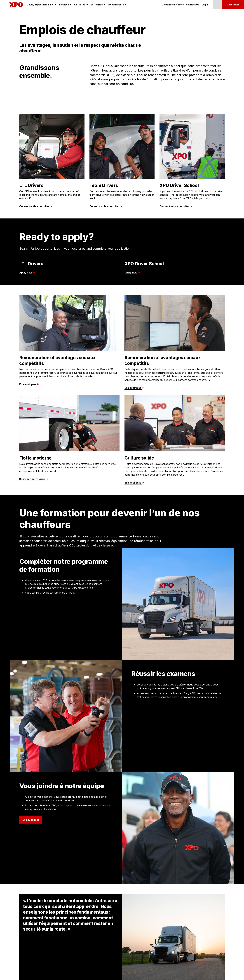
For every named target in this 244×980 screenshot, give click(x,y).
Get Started (233, 5)
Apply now (27, 273)
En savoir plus (29, 384)
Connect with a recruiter (36, 206)
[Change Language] (218, 5)
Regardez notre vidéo (34, 479)
